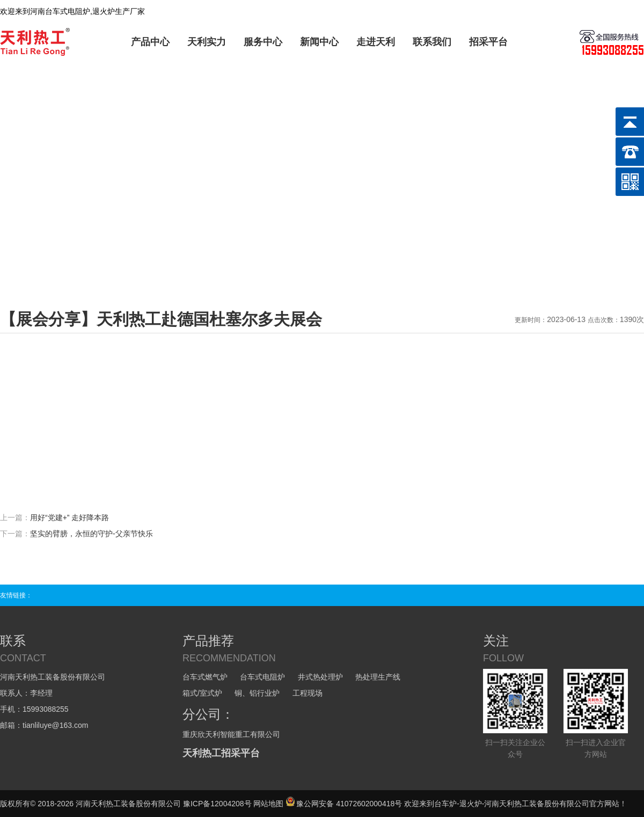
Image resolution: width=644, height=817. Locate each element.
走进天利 (376, 42)
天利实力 (207, 42)
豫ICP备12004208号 (217, 804)
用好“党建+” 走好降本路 (69, 517)
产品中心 (150, 42)
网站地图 (268, 804)
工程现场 (308, 693)
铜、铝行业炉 (257, 693)
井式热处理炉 (320, 677)
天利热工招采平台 (221, 753)
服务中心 (263, 42)
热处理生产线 (378, 677)
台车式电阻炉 (262, 677)
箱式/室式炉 (202, 693)
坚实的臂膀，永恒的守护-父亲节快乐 (92, 534)
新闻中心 (319, 42)
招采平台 (488, 42)
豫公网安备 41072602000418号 (344, 804)
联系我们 (432, 42)
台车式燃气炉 (205, 677)
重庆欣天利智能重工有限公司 (231, 734)
